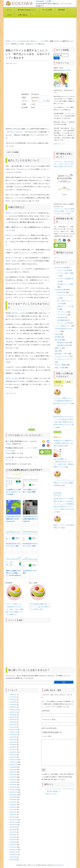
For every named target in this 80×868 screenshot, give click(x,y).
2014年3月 (13, 752)
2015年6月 (13, 717)
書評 (57, 351)
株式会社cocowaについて (27, 10)
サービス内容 (47, 10)
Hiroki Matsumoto (59, 865)
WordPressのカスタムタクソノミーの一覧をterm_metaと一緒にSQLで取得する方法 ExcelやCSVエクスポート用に (64, 422)
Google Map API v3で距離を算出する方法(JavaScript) (13, 519)
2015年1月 (13, 727)
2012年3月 (13, 812)
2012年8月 (13, 800)
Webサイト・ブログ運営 (39, 41)
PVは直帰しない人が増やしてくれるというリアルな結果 (13, 492)
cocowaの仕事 (24, 41)
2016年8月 (13, 702)
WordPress (61, 292)
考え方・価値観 (61, 365)
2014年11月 (13, 732)
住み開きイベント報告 (65, 284)
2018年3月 (13, 695)
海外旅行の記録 (63, 345)
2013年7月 (13, 772)
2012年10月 (13, 795)
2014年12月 (13, 730)
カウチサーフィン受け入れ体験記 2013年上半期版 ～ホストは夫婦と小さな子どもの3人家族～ (64, 211)
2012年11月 (13, 792)
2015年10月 (13, 712)
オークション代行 (64, 323)
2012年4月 (13, 810)
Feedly (8, 453)
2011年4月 (13, 840)
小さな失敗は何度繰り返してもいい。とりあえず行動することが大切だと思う (40, 607)
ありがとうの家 (61, 267)
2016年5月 (13, 705)
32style (20, 169)
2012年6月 (13, 805)
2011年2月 (13, 845)
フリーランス (62, 312)
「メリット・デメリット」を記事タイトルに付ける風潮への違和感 (64, 483)
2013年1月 (13, 787)
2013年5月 (13, 777)
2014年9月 (13, 737)
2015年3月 (13, 722)
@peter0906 (65, 70)
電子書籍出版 (62, 320)
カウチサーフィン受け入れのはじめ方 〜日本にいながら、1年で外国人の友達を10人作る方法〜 (64, 164)
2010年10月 (13, 855)
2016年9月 (13, 700)
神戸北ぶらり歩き (14, 132)
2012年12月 (13, 790)
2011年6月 (13, 835)
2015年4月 (13, 720)
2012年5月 (13, 807)
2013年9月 (13, 767)
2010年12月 (13, 850)
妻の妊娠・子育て (61, 354)
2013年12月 (13, 760)
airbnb (57, 334)
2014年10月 (13, 735)
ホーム (9, 10)
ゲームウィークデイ (62, 356)
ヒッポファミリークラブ (64, 359)
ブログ (9, 15)
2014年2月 (13, 755)
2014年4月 (13, 750)
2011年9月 (13, 827)
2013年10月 (13, 765)
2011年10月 (13, 825)
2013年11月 (13, 762)
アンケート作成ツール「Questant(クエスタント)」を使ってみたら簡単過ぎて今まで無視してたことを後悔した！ (15, 609)
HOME (7, 41)
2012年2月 (13, 815)
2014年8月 (13, 740)
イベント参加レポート (63, 326)
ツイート (57, 258)
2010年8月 (13, 860)
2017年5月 (13, 697)
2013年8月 (13, 770)
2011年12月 (13, 820)
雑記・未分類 (60, 368)
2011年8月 (13, 830)
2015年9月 (13, 715)
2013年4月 (13, 780)
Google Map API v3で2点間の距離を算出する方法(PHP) (30, 519)
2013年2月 (13, 785)
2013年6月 (13, 775)
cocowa (33, 865)
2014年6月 (13, 745)
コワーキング (62, 315)
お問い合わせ (23, 15)
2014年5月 (13, 747)
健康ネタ (58, 348)
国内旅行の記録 (63, 343)
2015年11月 (13, 710)
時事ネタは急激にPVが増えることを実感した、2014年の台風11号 (13, 573)
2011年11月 (13, 822)
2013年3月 (13, 782)
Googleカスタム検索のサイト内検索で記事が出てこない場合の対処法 (64, 443)
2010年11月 (13, 852)
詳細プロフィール (59, 144)
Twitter (25, 441)
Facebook (33, 441)
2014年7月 (13, 742)
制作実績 (61, 10)
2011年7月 (13, 832)
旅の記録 (58, 340)
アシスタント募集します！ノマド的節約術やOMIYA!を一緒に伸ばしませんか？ (64, 401)
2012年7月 (13, 802)
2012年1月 (13, 817)
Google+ (9, 444)
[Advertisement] (40, 23)
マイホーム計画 (63, 270)
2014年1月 (13, 757)
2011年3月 (13, 842)
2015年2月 (13, 725)
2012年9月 (13, 797)
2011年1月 (13, 847)
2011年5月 (13, 837)
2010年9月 (13, 857)
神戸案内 (58, 337)
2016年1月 (13, 707)
